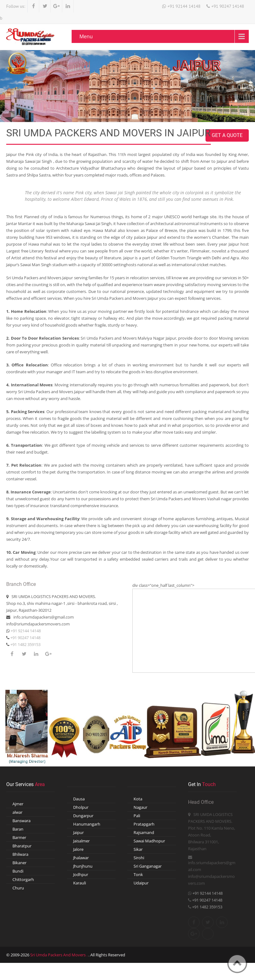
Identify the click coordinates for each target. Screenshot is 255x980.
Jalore (78, 849)
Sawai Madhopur (149, 841)
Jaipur (78, 832)
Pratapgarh (144, 824)
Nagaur (140, 807)
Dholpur (81, 807)
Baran (18, 829)
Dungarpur (83, 816)
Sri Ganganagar (148, 866)
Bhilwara (20, 854)
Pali (137, 816)
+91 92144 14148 (184, 6)
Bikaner (19, 863)
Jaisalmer (81, 841)
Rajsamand (144, 832)
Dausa (79, 799)
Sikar (138, 849)
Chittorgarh (23, 879)
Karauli (80, 883)
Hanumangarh (87, 824)
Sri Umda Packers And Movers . (59, 955)
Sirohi (139, 858)
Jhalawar (81, 858)
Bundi (18, 871)
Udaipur (141, 883)
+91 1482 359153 (25, 644)
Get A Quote (227, 135)
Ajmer (18, 804)
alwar (17, 812)
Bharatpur (22, 846)
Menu (86, 36)
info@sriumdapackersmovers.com (38, 624)
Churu (18, 888)
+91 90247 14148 (228, 6)
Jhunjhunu (83, 866)
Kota (138, 799)
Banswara (21, 821)
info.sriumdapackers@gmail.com (44, 617)
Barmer (19, 837)
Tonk (138, 874)
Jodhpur (81, 874)
